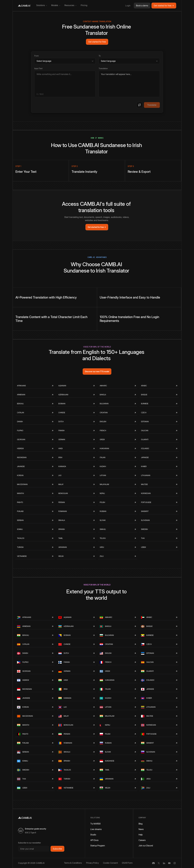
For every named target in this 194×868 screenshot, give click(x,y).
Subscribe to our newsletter (30, 843)
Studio (93, 835)
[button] (42, 6)
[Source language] (65, 61)
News (141, 829)
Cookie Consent (110, 863)
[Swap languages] (139, 105)
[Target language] (129, 61)
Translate (152, 105)
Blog (141, 824)
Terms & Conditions (73, 863)
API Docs (94, 840)
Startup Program (98, 846)
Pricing (84, 5)
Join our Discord (146, 846)
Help (141, 835)
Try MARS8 (95, 824)
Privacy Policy (92, 863)
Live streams (96, 829)
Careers (142, 840)
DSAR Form (127, 863)
